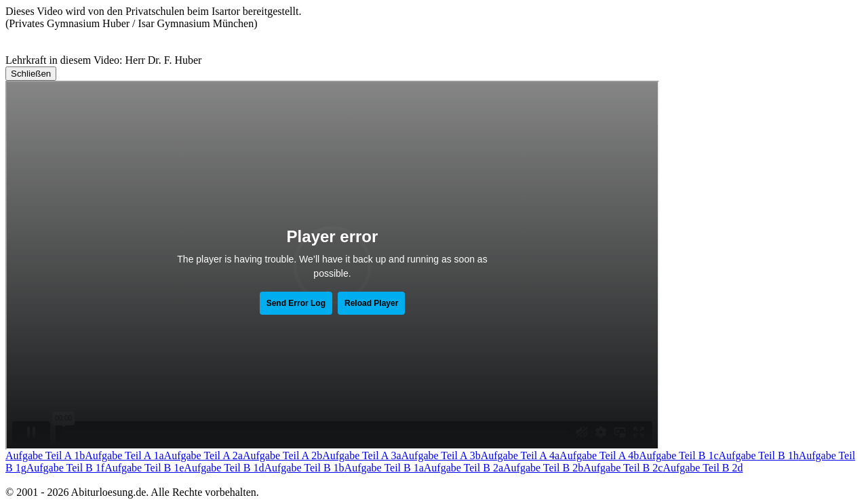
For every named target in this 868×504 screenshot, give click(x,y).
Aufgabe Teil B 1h (759, 455)
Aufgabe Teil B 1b (304, 468)
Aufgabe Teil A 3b (441, 455)
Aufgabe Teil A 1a (124, 455)
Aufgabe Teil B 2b (543, 468)
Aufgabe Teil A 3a (361, 455)
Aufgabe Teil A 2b (282, 455)
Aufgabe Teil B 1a (384, 468)
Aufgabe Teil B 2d (703, 468)
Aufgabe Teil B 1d (224, 468)
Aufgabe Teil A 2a (203, 455)
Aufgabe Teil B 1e (144, 468)
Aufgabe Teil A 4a (520, 455)
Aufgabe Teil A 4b (599, 455)
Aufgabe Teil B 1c (678, 455)
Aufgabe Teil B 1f (65, 468)
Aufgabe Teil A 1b (45, 455)
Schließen (31, 74)
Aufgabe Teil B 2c (623, 468)
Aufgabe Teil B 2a (463, 468)
